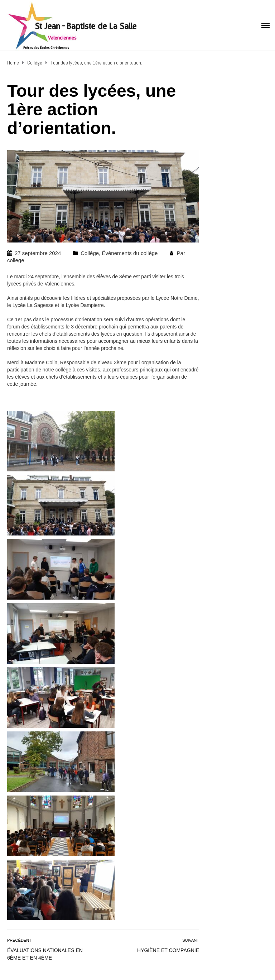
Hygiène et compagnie (168, 950)
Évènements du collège (130, 253)
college (16, 260)
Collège (90, 253)
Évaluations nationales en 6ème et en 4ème (45, 954)
